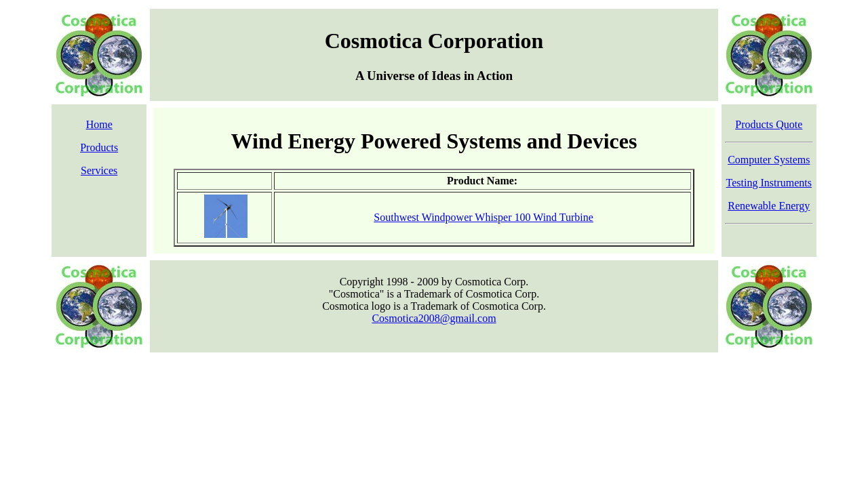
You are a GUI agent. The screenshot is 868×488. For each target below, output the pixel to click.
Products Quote (769, 124)
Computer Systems (769, 160)
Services (99, 170)
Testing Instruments (769, 183)
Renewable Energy (769, 206)
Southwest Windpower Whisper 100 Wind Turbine (484, 217)
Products (99, 147)
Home (99, 124)
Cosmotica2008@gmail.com (434, 318)
